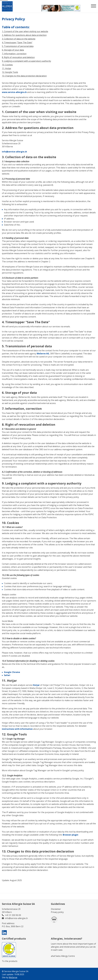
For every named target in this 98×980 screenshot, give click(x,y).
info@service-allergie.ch (14, 152)
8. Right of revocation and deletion (18, 57)
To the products (10, 961)
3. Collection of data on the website (19, 39)
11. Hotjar (7, 68)
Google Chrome (12, 672)
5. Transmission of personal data (18, 46)
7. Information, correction (14, 54)
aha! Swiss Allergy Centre (63, 956)
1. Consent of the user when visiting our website (25, 31)
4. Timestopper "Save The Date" (17, 43)
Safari (7, 675)
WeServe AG (43, 354)
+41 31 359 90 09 (13, 915)
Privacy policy (57, 912)
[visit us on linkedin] (4, 933)
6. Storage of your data (13, 50)
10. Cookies (7, 65)
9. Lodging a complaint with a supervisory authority (26, 61)
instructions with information (17, 729)
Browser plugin (71, 835)
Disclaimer (56, 909)
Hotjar (36, 685)
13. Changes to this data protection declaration (24, 76)
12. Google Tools (10, 72)
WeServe (13, 977)
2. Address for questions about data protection (24, 35)
